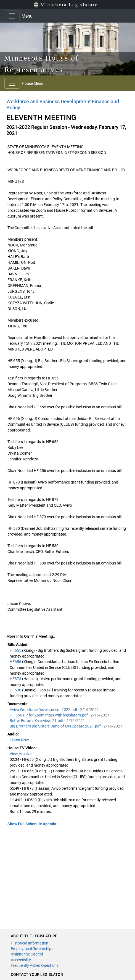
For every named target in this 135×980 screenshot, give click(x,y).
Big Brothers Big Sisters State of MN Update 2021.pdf (56, 726)
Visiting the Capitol (27, 954)
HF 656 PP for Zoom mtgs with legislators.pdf (49, 715)
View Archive (21, 754)
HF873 (16, 679)
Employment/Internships (32, 949)
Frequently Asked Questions (35, 965)
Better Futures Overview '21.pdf (37, 721)
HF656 (16, 662)
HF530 (16, 690)
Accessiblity (21, 960)
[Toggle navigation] (12, 16)
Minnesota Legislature (66, 4)
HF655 (16, 650)
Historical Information (30, 943)
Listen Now (19, 740)
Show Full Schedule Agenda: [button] (32, 824)
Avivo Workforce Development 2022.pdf (44, 710)
